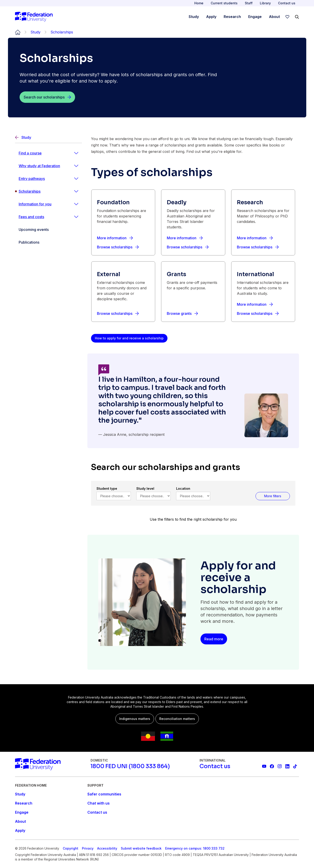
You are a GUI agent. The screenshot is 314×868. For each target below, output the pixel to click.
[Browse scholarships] (118, 247)
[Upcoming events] (48, 230)
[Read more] (214, 639)
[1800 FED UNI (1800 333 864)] (130, 766)
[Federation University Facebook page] (272, 766)
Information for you (35, 204)
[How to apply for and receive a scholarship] (129, 338)
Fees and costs (31, 217)
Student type (107, 488)
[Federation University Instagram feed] (280, 766)
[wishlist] (287, 17)
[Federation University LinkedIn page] (287, 766)
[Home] (34, 17)
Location (183, 488)
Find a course (30, 153)
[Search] (297, 17)
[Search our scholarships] (47, 97)
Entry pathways (32, 179)
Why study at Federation (39, 166)
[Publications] (48, 242)
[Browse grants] (182, 313)
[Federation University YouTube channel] (264, 766)
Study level (145, 488)
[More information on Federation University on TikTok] (295, 766)
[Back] (48, 138)
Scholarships (30, 191)
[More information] (115, 238)
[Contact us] (215, 766)
